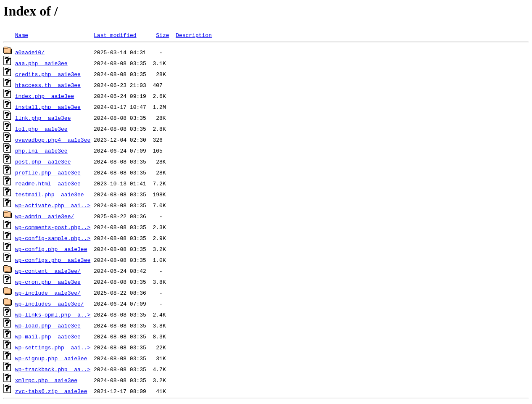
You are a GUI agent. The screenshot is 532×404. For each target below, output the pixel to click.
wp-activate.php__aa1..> (53, 205)
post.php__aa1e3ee (43, 161)
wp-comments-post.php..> (53, 227)
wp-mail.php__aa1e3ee (48, 336)
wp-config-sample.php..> (53, 238)
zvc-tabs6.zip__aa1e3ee (51, 391)
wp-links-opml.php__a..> (53, 314)
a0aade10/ (30, 52)
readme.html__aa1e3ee (48, 183)
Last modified (115, 35)
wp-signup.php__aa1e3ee (51, 358)
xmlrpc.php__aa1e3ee (46, 380)
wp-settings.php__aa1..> (53, 347)
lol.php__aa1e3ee (41, 129)
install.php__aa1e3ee (48, 107)
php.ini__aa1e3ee (41, 151)
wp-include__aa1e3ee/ (48, 293)
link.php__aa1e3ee (43, 118)
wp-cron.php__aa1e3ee (48, 282)
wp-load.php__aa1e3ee (48, 325)
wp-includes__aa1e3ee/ (50, 304)
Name (22, 35)
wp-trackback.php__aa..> (53, 369)
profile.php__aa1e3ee (48, 172)
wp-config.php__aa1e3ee (51, 249)
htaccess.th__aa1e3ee (48, 85)
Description (194, 35)
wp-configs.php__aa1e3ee (53, 260)
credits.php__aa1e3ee (48, 74)
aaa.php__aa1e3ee (41, 63)
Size (162, 35)
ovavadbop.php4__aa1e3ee (53, 140)
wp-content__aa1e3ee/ (48, 271)
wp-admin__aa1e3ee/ (45, 216)
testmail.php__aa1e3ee (50, 194)
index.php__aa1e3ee (45, 96)
